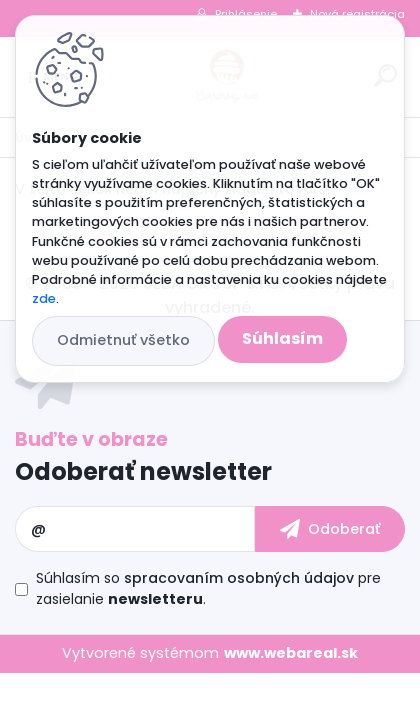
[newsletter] (330, 529)
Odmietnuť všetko (123, 340)
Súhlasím (282, 338)
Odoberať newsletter (143, 471)
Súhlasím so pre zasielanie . (208, 588)
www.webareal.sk (291, 653)
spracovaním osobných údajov (239, 578)
